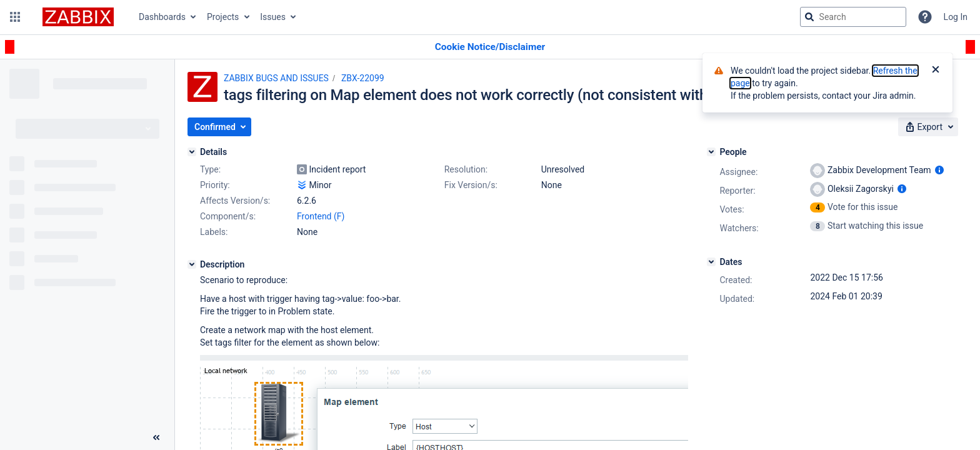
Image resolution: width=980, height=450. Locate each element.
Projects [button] (223, 17)
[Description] (192, 264)
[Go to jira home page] (78, 17)
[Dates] (711, 262)
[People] (711, 152)
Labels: (214, 232)
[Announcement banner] (490, 47)
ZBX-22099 (363, 78)
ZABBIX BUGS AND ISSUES (276, 78)
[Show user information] (939, 170)
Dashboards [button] (162, 17)
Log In (956, 17)
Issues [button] (273, 17)
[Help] (925, 17)
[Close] (936, 71)
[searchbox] (853, 17)
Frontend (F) (321, 216)
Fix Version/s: (471, 185)
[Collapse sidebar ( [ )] (156, 437)
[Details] (192, 152)
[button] (15, 17)
